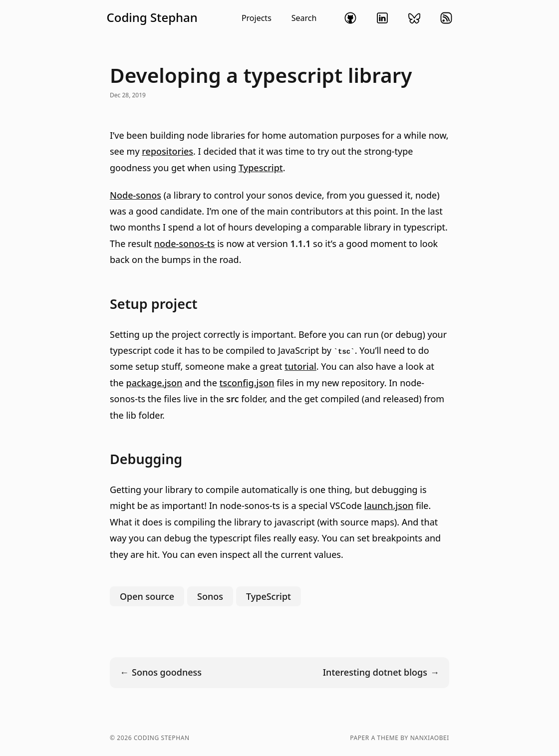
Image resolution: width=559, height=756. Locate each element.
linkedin (382, 18)
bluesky (414, 18)
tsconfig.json (247, 383)
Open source (147, 596)
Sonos (210, 596)
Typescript (261, 168)
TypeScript (269, 596)
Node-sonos (136, 195)
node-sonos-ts (185, 244)
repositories (167, 151)
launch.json (389, 505)
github (350, 18)
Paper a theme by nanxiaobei (400, 738)
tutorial (300, 366)
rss (446, 18)
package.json (154, 383)
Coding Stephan (152, 17)
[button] (212, 18)
